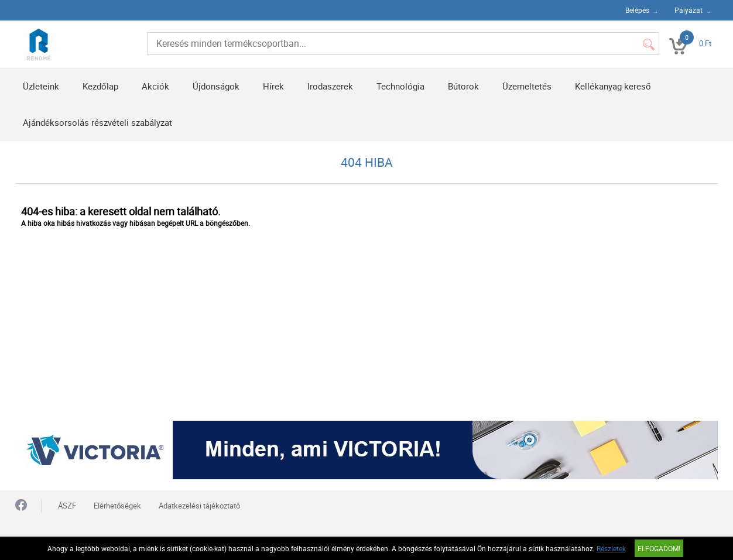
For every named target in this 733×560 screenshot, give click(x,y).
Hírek (273, 86)
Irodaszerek (330, 86)
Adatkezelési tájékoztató (199, 506)
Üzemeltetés (527, 86)
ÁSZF (67, 506)
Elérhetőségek (117, 506)
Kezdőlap (100, 86)
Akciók (155, 86)
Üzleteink (41, 86)
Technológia (400, 86)
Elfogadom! (659, 548)
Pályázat (689, 10)
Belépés (637, 10)
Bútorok (463, 86)
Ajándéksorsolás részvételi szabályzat (97, 122)
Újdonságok (216, 86)
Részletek (611, 548)
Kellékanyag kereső (613, 86)
